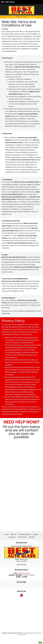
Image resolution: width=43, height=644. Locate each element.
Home (7, 534)
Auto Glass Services (25, 534)
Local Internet (22, 635)
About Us (14, 534)
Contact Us (12, 537)
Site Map (32, 537)
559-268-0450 (8, 2)
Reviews (36, 534)
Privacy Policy (22, 537)
